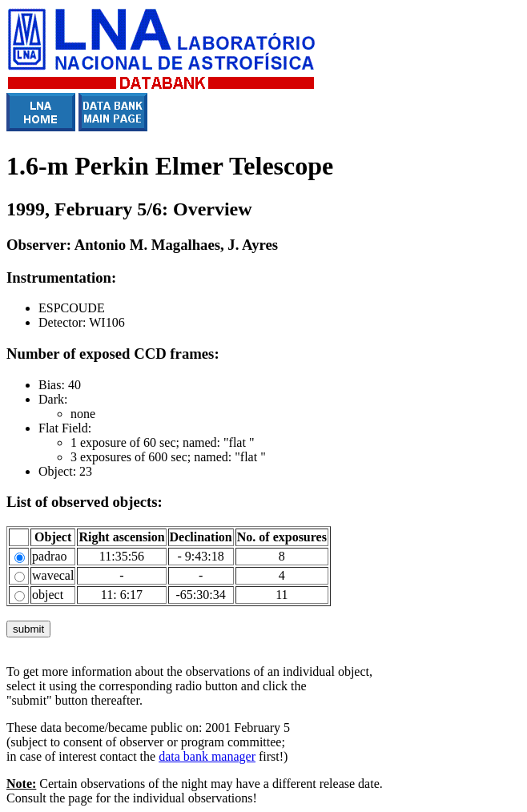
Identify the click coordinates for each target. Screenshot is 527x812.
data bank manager (207, 756)
